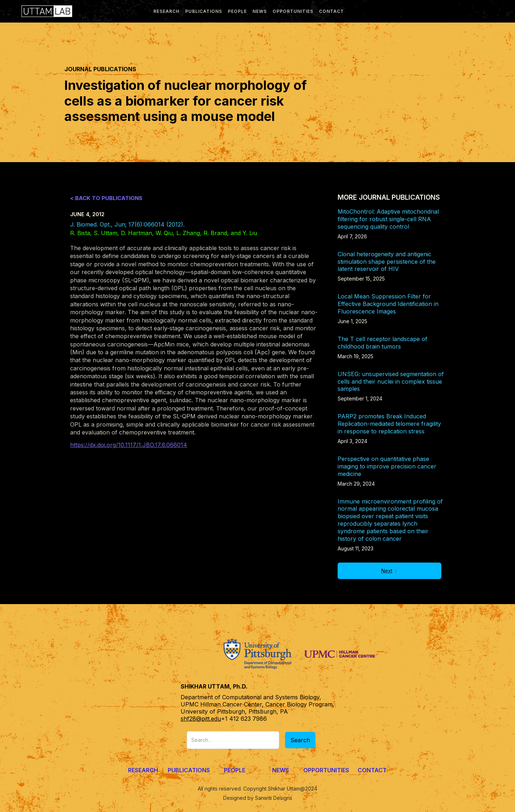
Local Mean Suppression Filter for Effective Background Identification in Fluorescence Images (388, 304)
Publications (189, 770)
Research (143, 770)
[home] (45, 11)
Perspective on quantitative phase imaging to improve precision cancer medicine (387, 466)
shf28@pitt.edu (201, 719)
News (281, 770)
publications (204, 11)
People (235, 770)
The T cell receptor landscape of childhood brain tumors (382, 343)
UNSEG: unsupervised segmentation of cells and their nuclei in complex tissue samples (391, 381)
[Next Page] (389, 571)
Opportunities (293, 11)
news (260, 11)
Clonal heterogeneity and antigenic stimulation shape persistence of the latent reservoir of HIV (387, 262)
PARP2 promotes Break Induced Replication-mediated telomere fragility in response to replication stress (389, 424)
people (237, 11)
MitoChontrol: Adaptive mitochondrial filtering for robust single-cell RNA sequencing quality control (388, 219)
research (166, 11)
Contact (332, 11)
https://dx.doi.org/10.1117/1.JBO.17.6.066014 (129, 445)
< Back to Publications (106, 198)
